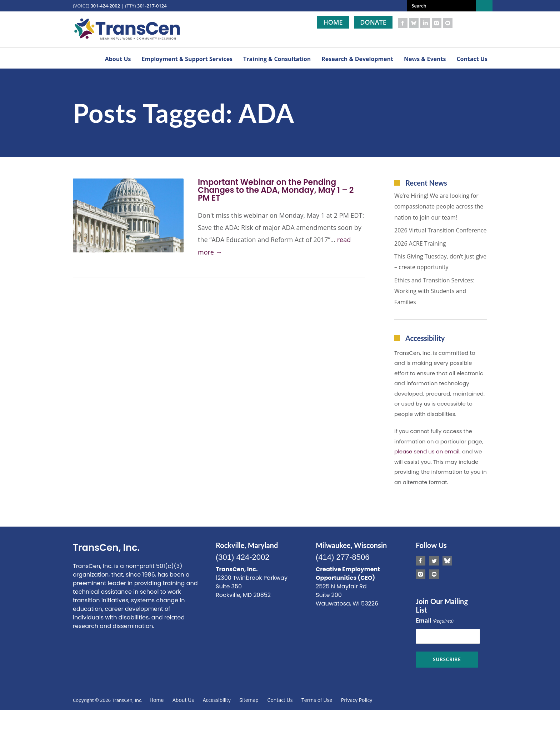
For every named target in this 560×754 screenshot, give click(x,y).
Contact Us (472, 59)
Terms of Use (317, 700)
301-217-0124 (152, 6)
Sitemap (249, 700)
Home (333, 22)
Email (435, 621)
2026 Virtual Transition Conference (440, 230)
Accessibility (217, 700)
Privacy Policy (357, 700)
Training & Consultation (277, 59)
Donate (373, 22)
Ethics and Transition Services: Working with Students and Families (434, 291)
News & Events (425, 59)
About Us (118, 59)
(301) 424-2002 (242, 557)
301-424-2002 (105, 6)
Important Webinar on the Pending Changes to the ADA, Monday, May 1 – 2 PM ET (276, 190)
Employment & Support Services (187, 59)
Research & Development (357, 59)
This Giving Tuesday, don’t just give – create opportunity (440, 262)
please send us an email (427, 451)
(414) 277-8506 (342, 557)
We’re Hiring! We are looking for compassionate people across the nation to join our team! (439, 207)
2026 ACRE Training (420, 243)
